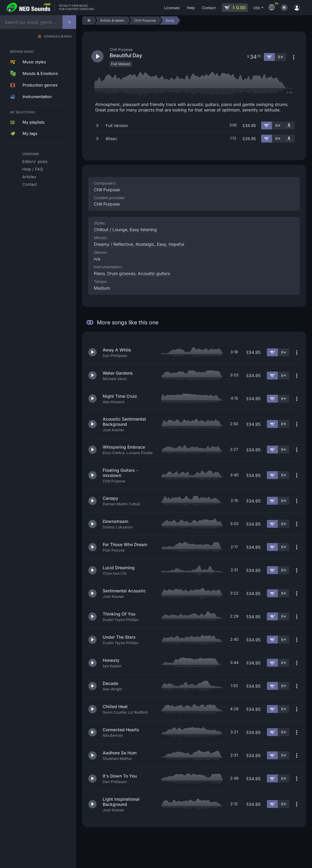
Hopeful (176, 244)
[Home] (88, 21)
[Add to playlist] (278, 125)
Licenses (31, 153)
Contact (30, 184)
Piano (99, 273)
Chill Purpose (107, 204)
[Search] (69, 22)
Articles (29, 177)
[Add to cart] (267, 125)
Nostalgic (145, 244)
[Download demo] (289, 125)
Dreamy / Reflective (113, 244)
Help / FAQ (33, 169)
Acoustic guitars (154, 273)
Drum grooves (121, 273)
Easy (161, 244)
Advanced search (58, 37)
